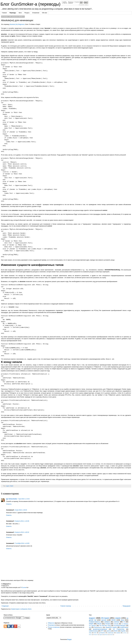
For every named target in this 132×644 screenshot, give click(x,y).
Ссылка (24, 587)
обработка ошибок (111, 627)
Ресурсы (27, 13)
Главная (4, 13)
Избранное (51, 623)
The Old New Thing (105, 626)
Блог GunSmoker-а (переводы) (31, 4)
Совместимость (95, 622)
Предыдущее (127, 606)
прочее (104, 620)
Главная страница (66, 606)
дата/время (102, 633)
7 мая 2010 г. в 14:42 (24, 499)
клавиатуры (111, 633)
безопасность (98, 627)
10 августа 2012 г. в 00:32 (22, 532)
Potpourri (96, 635)
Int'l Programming (119, 629)
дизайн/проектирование (100, 629)
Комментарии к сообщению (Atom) (21, 609)
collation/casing (93, 631)
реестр (109, 631)
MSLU (90, 635)
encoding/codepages (120, 626)
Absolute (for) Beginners (17, 24)
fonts (95, 633)
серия (118, 618)
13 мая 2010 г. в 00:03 (21, 510)
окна (122, 620)
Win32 (114, 620)
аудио (101, 635)
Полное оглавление (54, 627)
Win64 (116, 631)
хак (90, 627)
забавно (107, 622)
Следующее (5, 606)
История (105, 618)
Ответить (9, 504)
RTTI (102, 631)
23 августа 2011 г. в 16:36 (22, 521)
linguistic (123, 631)
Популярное (51, 625)
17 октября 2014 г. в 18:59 (22, 543)
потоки (108, 624)
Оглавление (36, 13)
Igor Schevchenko (12, 499)
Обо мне (45, 13)
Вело (20, 13)
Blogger (69, 639)
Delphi (12, 486)
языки (111, 635)
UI (124, 622)
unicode (116, 624)
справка (118, 633)
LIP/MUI (125, 633)
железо (117, 622)
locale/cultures (124, 627)
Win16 (99, 624)
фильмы (106, 635)
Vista (90, 633)
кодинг (8, 486)
